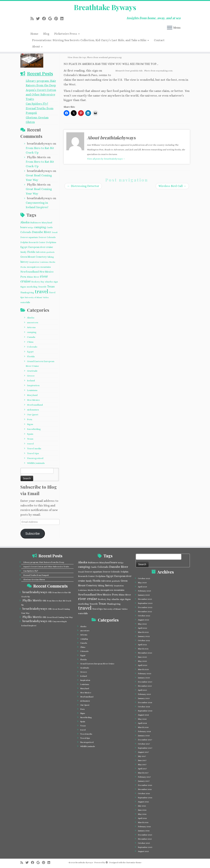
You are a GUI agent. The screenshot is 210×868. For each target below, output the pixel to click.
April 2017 (142, 769)
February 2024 (144, 591)
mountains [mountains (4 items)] (46, 267)
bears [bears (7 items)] (24, 227)
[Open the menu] (170, 28)
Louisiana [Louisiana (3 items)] (44, 262)
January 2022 (144, 636)
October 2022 (144, 616)
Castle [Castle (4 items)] (50, 227)
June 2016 (142, 810)
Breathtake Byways (105, 7)
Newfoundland (35, 405)
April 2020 (143, 665)
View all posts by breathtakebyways (106, 159)
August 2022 (143, 620)
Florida (31, 356)
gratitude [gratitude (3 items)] (50, 252)
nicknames (33, 410)
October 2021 (144, 640)
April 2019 (142, 690)
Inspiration (33, 385)
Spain (30, 434)
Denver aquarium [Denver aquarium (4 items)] (29, 237)
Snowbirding (34, 429)
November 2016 (145, 789)
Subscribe (32, 534)
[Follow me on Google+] (51, 19)
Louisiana (32, 390)
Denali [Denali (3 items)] (55, 232)
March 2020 (143, 669)
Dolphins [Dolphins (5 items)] (51, 242)
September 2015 (145, 847)
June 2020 (142, 657)
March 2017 (143, 773)
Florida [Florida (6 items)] (31, 252)
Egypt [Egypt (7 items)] (24, 247)
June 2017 (142, 760)
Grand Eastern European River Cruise (97, 664)
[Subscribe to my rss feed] (33, 19)
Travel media (34, 448)
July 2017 (142, 756)
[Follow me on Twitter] (39, 19)
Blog (46, 34)
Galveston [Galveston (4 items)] (41, 252)
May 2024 (142, 583)
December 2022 (145, 607)
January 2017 (144, 781)
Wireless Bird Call (172, 186)
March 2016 (143, 822)
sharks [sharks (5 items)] (49, 282)
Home (34, 34)
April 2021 (142, 645)
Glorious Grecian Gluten (34, 580)
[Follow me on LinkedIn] (63, 19)
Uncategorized (35, 458)
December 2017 (145, 740)
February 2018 (144, 731)
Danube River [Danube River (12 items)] (42, 232)
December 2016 (145, 785)
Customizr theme (134, 863)
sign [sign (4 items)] (56, 282)
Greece (31, 376)
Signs (30, 424)
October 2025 (144, 578)
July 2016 (142, 806)
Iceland (31, 381)
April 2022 (142, 628)
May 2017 (142, 765)
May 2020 (142, 661)
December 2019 (145, 682)
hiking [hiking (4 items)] (51, 257)
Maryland (32, 395)
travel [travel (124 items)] (42, 291)
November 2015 (145, 839)
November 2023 (145, 599)
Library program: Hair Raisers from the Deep (44, 562)
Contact (159, 40)
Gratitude (32, 371)
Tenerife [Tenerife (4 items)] (42, 287)
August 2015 (143, 851)
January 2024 (144, 595)
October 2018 (144, 707)
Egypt (30, 352)
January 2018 (144, 736)
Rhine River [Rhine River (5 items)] (33, 277)
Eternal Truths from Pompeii (36, 575)
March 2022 (143, 632)
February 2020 (145, 674)
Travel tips (33, 453)
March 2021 (143, 649)
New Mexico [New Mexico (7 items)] (47, 272)
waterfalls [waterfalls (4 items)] (25, 302)
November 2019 (145, 686)
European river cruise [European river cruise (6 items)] (41, 247)
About (37, 46)
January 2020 (144, 678)
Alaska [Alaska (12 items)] (25, 222)
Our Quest (33, 414)
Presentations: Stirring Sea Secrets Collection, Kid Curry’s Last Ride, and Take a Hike (90, 40)
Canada (31, 337)
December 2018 (145, 703)
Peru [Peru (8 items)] (23, 277)
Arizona (31, 327)
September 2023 (145, 603)
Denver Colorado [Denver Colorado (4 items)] (47, 237)
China (30, 342)
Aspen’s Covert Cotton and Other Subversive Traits (41, 94)
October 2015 (144, 843)
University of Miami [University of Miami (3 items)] (33, 297)
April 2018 (142, 723)
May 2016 (142, 814)
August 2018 (143, 715)
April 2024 (142, 587)
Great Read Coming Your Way (60, 617)
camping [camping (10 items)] (40, 227)
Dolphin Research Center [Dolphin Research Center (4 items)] (33, 242)
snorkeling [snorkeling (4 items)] (32, 287)
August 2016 (143, 802)
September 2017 (145, 748)
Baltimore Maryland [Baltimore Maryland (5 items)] (41, 222)
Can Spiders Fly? (37, 104)
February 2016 (144, 827)
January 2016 (144, 831)
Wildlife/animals (36, 463)
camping (32, 332)
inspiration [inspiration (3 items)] (34, 262)
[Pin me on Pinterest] (57, 19)
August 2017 (143, 752)
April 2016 (142, 818)
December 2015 (145, 835)
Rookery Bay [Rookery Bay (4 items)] (38, 282)
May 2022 (142, 624)
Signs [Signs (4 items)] (23, 287)
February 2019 (144, 694)
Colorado (32, 347)
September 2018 (145, 711)
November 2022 (145, 612)
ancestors (33, 322)
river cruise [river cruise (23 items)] (88, 599)
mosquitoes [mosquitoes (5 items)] (33, 267)
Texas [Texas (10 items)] (51, 286)
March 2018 (143, 727)
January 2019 (144, 698)
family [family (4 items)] (23, 252)
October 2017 (144, 744)
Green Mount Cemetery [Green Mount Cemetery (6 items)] (34, 257)
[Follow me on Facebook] (45, 19)
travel (30, 444)
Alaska (31, 318)
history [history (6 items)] (25, 262)
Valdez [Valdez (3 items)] (46, 297)
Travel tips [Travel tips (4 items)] (98, 609)
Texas (30, 439)
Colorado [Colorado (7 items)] (26, 232)
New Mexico (33, 400)
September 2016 (145, 798)
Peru (30, 419)
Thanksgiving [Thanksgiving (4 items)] (27, 293)
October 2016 (144, 793)
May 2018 (142, 719)
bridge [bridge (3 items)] (30, 227)
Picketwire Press (67, 34)
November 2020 (145, 653)
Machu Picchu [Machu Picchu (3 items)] (94, 590)
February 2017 (144, 777)
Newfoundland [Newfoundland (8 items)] (30, 272)
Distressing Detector (83, 186)
